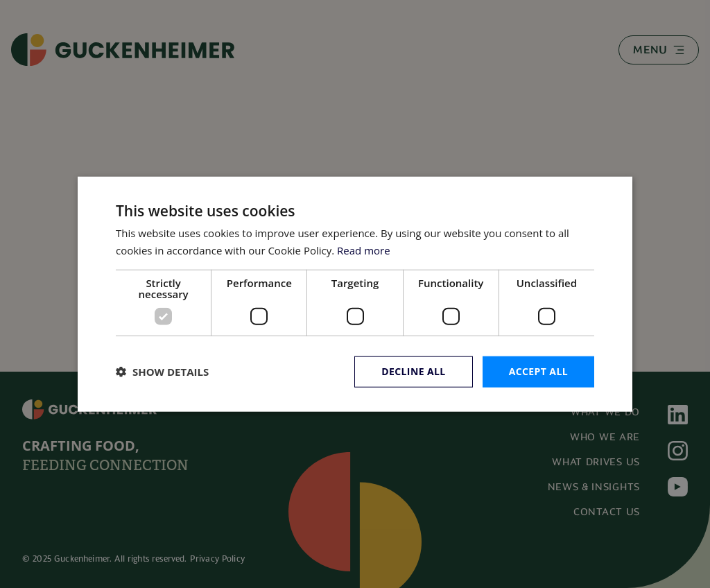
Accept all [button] (538, 371)
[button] (162, 372)
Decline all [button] (413, 371)
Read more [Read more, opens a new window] (364, 250)
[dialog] (355, 294)
